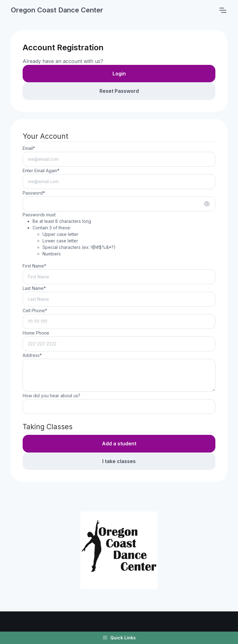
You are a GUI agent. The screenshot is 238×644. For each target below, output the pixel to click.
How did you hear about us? (51, 396)
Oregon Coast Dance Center (57, 10)
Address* (32, 355)
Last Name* (34, 288)
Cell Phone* (35, 311)
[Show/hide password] (207, 204)
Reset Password (119, 91)
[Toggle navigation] (223, 10)
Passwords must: (69, 234)
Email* (29, 148)
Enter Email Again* (41, 171)
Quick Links (119, 638)
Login (119, 74)
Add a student (119, 444)
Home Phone (36, 333)
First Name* (34, 266)
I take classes (119, 461)
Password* (34, 193)
